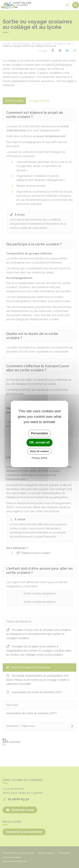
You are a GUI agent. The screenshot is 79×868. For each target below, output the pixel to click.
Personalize (39, 433)
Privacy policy (39, 458)
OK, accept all (39, 442)
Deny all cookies (39, 451)
